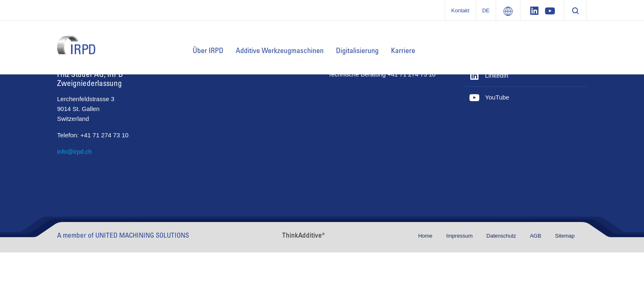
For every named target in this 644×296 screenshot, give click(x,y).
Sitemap (565, 236)
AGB (536, 236)
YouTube (497, 97)
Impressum (460, 236)
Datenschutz (502, 236)
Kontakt (460, 10)
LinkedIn (497, 75)
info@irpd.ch (74, 151)
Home (426, 236)
